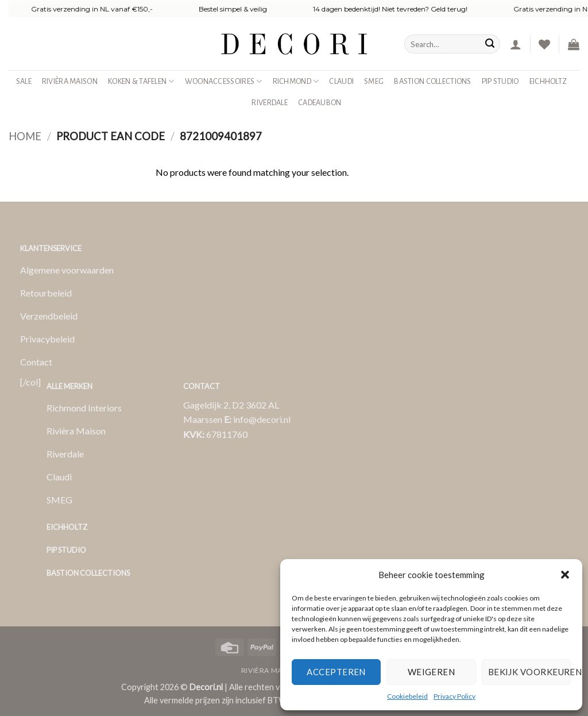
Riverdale (270, 103)
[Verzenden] (490, 44)
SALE (24, 81)
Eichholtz (548, 81)
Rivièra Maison (70, 81)
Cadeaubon (320, 103)
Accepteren (336, 672)
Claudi (341, 81)
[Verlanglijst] (544, 44)
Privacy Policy (454, 696)
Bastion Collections (432, 81)
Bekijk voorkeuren (529, 672)
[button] (565, 575)
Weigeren (432, 672)
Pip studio (500, 81)
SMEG (374, 81)
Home (25, 136)
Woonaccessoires (224, 81)
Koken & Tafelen (141, 81)
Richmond (296, 81)
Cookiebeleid (407, 696)
